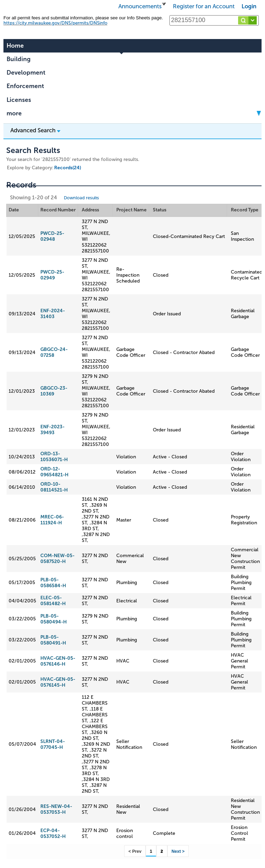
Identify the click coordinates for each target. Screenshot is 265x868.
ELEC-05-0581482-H (53, 601)
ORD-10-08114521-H (54, 487)
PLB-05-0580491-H (53, 640)
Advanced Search (35, 130)
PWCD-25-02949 (52, 275)
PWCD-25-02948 (52, 236)
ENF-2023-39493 (52, 430)
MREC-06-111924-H (52, 520)
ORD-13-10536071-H (54, 457)
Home (15, 46)
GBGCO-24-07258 (54, 352)
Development (26, 73)
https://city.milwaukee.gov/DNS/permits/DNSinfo (55, 23)
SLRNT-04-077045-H (53, 744)
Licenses (19, 100)
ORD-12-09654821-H (54, 472)
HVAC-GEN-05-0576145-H (58, 682)
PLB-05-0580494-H (53, 619)
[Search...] (214, 20)
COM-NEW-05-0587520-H (57, 559)
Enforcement (25, 86)
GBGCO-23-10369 (54, 391)
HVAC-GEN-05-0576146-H (58, 661)
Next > (178, 851)
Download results (81, 198)
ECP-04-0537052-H (53, 833)
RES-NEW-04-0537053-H (56, 809)
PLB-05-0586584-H (53, 583)
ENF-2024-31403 (53, 314)
